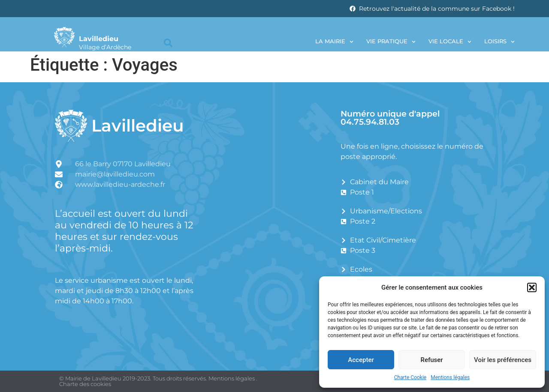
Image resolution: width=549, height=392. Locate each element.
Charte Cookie (410, 377)
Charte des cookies (85, 384)
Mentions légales (450, 377)
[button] (532, 287)
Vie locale (450, 42)
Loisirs (499, 42)
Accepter (361, 360)
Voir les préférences (503, 360)
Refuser (431, 360)
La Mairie (334, 42)
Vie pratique (391, 42)
